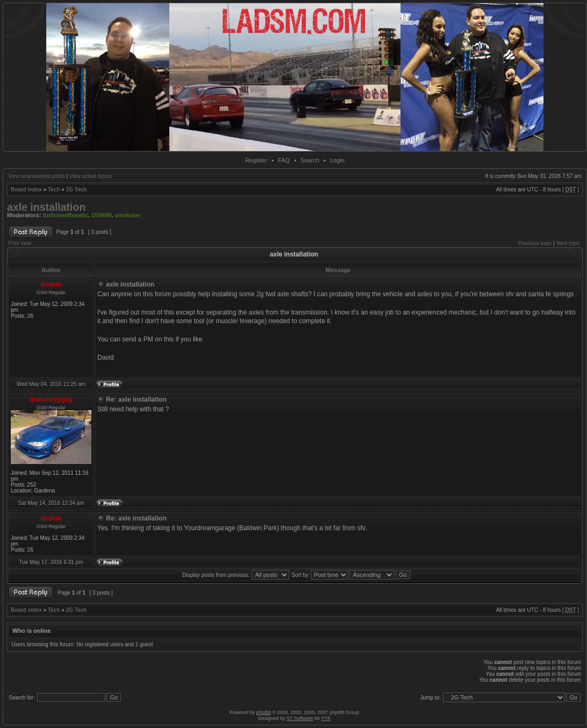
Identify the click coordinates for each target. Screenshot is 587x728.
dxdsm (51, 284)
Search (310, 160)
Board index (26, 190)
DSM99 (102, 215)
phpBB (264, 712)
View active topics (91, 176)
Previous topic (535, 243)
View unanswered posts (36, 176)
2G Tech (77, 190)
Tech (54, 190)
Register (256, 160)
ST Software (300, 718)
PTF (326, 718)
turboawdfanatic (66, 215)
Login (337, 160)
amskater (128, 215)
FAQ (284, 160)
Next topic (568, 243)
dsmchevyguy (51, 399)
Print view (20, 243)
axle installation (46, 207)
